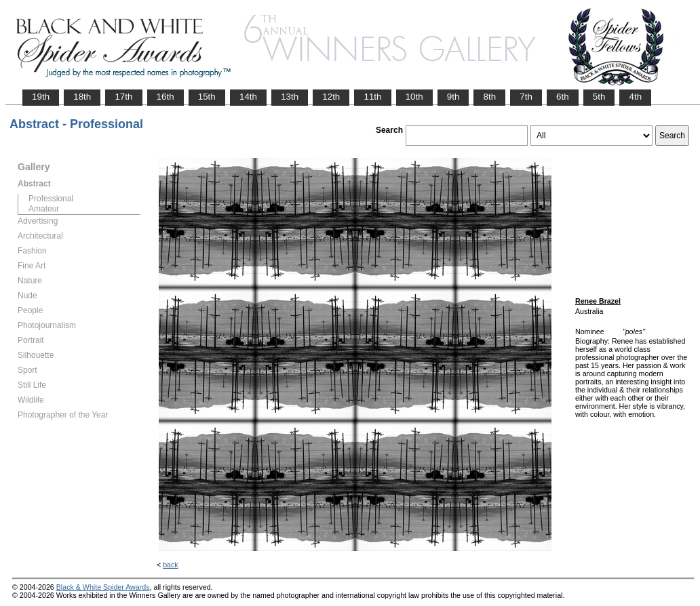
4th (635, 97)
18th (82, 97)
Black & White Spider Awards (103, 587)
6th (563, 97)
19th (41, 97)
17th (123, 97)
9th (453, 97)
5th (599, 97)
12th (331, 97)
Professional (51, 199)
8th (489, 97)
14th (248, 97)
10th (414, 97)
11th (372, 97)
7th (526, 97)
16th (166, 97)
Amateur (44, 209)
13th (290, 97)
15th (207, 97)
